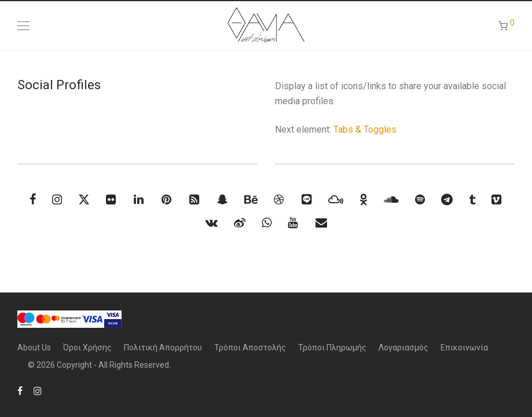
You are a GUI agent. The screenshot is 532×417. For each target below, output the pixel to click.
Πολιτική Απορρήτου (163, 348)
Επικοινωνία (464, 348)
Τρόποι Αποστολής (250, 348)
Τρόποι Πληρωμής (332, 348)
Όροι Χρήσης (87, 348)
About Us (34, 348)
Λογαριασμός (403, 348)
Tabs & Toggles (365, 129)
